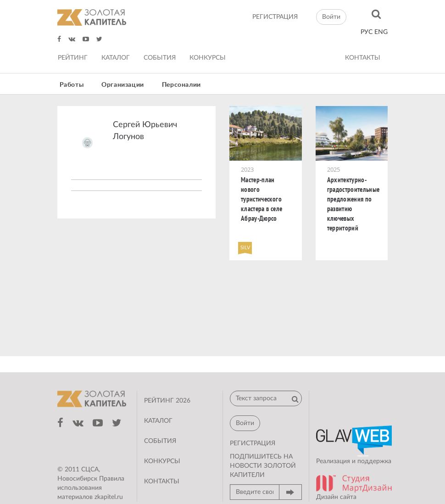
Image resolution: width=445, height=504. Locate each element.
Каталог (116, 58)
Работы (72, 85)
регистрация (275, 17)
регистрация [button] (253, 443)
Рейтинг (73, 58)
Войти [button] (331, 17)
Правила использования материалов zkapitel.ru (91, 488)
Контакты (363, 58)
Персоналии (181, 85)
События (160, 58)
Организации (123, 85)
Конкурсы (208, 58)
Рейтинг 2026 (167, 401)
